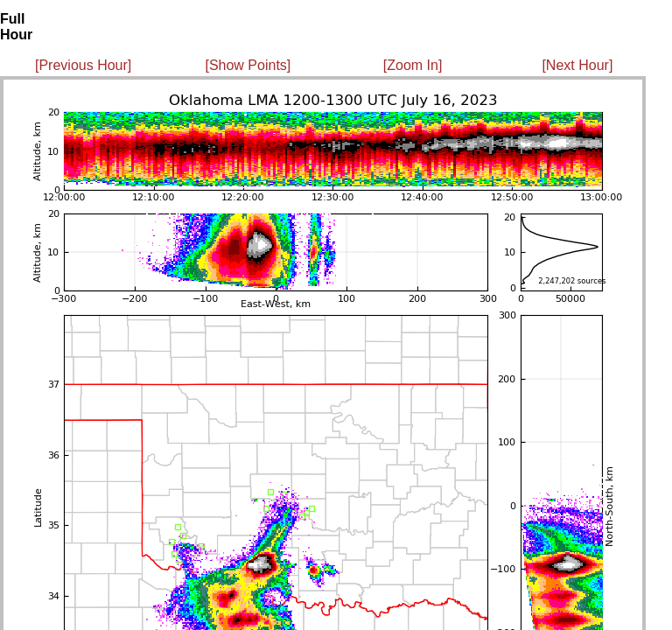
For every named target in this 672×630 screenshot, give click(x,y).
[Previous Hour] (83, 65)
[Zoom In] (413, 65)
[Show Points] (248, 65)
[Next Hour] (577, 65)
